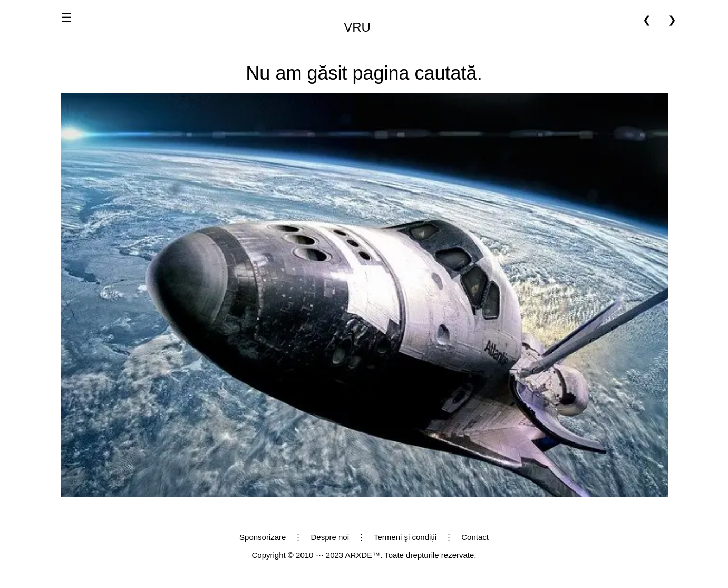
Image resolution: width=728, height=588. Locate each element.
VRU (357, 27)
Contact (475, 537)
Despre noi (330, 537)
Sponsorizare (263, 537)
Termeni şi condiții (405, 537)
